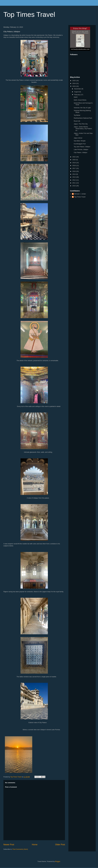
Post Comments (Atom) (20, 849)
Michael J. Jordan (80, 194)
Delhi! (76, 97)
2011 (74, 183)
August (77, 92)
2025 (74, 81)
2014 (74, 174)
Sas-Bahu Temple (80, 141)
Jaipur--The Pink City (81, 124)
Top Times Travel (29, 14)
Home (35, 845)
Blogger (58, 861)
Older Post (60, 845)
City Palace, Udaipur (81, 152)
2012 (74, 180)
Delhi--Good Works (80, 100)
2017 (74, 168)
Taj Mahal (77, 115)
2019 (74, 163)
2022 (74, 157)
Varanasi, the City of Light (82, 108)
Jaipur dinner (78, 138)
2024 (74, 83)
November (78, 89)
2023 (74, 86)
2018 (74, 165)
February (77, 95)
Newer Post (9, 845)
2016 (74, 171)
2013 (74, 177)
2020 (74, 160)
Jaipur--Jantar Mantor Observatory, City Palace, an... (83, 129)
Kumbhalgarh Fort (80, 144)
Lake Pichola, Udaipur (81, 149)
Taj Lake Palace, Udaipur (82, 147)
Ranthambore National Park (83, 118)
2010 (74, 186)
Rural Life (77, 121)
